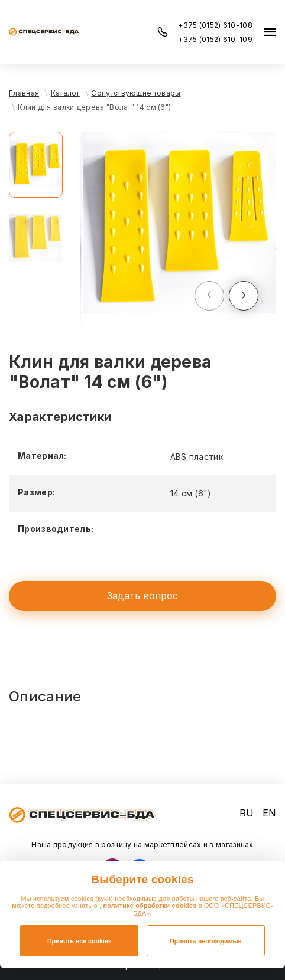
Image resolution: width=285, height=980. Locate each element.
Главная (24, 93)
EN (269, 813)
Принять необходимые (206, 941)
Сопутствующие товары (136, 93)
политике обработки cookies (151, 906)
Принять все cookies (80, 941)
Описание (45, 696)
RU (247, 813)
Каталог (65, 93)
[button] (209, 296)
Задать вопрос (142, 596)
